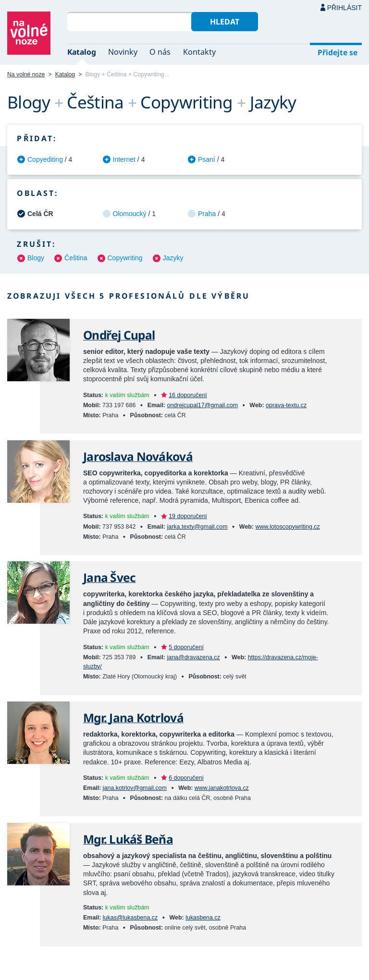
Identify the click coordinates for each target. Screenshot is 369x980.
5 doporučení (186, 647)
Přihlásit (344, 8)
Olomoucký (130, 214)
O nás (160, 52)
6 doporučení (186, 778)
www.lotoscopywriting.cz (288, 527)
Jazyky (173, 258)
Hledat (225, 22)
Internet (124, 159)
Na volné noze (26, 74)
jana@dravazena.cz (193, 657)
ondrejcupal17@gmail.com (202, 405)
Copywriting (125, 258)
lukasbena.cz (203, 918)
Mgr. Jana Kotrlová (133, 718)
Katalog (82, 52)
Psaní (207, 159)
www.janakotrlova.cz (222, 788)
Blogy (36, 258)
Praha (207, 214)
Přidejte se (338, 52)
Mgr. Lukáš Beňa (128, 839)
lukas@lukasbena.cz (130, 918)
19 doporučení (188, 516)
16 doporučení (188, 395)
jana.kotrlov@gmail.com (135, 788)
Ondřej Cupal (119, 335)
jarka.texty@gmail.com (197, 527)
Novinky (123, 52)
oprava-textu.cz (286, 405)
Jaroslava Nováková (138, 456)
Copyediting (45, 159)
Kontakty (199, 52)
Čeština (76, 258)
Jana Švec (109, 577)
